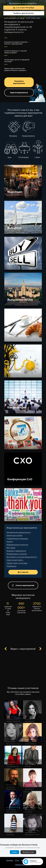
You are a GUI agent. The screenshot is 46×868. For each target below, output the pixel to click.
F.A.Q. (17, 860)
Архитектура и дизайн (14, 536)
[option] (23, 668)
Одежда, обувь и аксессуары (17, 563)
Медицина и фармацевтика (16, 551)
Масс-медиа (11, 548)
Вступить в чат (28, 852)
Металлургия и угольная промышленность (22, 557)
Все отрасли (23, 572)
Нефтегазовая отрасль (15, 560)
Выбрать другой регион (24, 13)
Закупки (10, 542)
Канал (15, 852)
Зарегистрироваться (19, 93)
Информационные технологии (17, 545)
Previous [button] (7, 649)
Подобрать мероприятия (19, 82)
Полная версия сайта (23, 865)
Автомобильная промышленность (19, 533)
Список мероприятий (23, 585)
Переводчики (11, 566)
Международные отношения (17, 554)
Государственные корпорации (17, 539)
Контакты (10, 860)
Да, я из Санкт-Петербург (24, 8)
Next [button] (39, 649)
